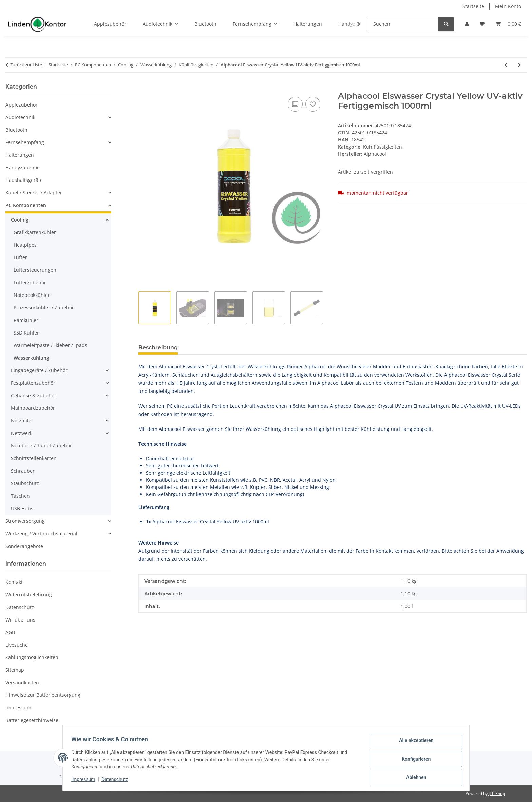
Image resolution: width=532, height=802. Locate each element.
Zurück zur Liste (26, 65)
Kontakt (14, 582)
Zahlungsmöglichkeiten (32, 657)
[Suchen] (403, 24)
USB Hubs (22, 508)
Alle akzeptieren (414, 743)
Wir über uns (20, 620)
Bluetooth (16, 130)
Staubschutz (25, 483)
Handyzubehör (22, 167)
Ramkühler (26, 320)
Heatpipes (25, 245)
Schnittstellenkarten (34, 458)
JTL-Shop (497, 793)
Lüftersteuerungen (35, 270)
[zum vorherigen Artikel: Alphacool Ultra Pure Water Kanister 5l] (506, 65)
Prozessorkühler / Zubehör (44, 308)
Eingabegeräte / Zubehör (39, 370)
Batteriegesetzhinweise (32, 720)
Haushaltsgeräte (24, 180)
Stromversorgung (25, 521)
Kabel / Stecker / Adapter (34, 193)
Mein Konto (508, 6)
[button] (467, 24)
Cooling (20, 220)
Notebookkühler (32, 295)
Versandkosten (22, 682)
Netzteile (21, 421)
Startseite (473, 6)
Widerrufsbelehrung (29, 595)
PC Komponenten (26, 205)
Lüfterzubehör (30, 282)
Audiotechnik (20, 117)
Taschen (20, 496)
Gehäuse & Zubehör (34, 395)
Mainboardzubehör (33, 408)
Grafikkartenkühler (35, 232)
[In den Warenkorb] (144, 88)
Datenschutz (117, 781)
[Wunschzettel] (482, 24)
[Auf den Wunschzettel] (313, 104)
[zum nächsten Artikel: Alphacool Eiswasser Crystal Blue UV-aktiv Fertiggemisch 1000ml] (520, 65)
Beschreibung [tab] (158, 348)
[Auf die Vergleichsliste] (295, 104)
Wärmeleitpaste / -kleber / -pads (50, 345)
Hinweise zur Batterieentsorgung (43, 695)
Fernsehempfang (25, 142)
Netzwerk (22, 433)
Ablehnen (414, 778)
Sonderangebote (24, 546)
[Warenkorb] (508, 24)
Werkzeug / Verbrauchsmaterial (41, 533)
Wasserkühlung (31, 358)
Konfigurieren (414, 760)
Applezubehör (22, 105)
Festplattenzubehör (33, 383)
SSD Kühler (26, 333)
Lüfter (20, 257)
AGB (10, 632)
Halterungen (20, 155)
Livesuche (17, 645)
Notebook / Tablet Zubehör (41, 446)
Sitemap (15, 670)
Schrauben (23, 471)
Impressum (85, 781)
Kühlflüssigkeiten (383, 147)
